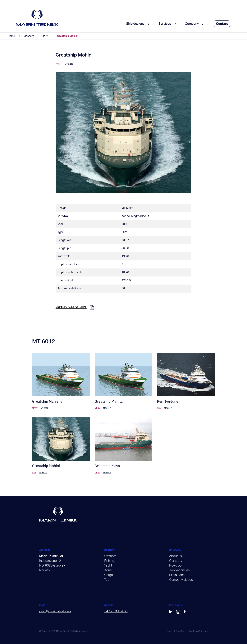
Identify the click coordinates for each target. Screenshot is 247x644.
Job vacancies (179, 570)
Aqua (108, 570)
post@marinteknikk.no (55, 611)
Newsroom (177, 566)
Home (11, 36)
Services (165, 24)
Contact (222, 24)
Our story (176, 561)
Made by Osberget (199, 631)
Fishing (109, 561)
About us (175, 556)
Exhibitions (177, 575)
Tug (107, 580)
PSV (46, 36)
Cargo (109, 575)
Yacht (108, 566)
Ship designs (135, 24)
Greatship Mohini (46, 466)
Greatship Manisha (47, 401)
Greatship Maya (107, 466)
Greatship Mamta (109, 401)
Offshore (29, 36)
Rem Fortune (168, 401)
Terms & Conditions (177, 631)
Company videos (181, 580)
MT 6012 (127, 208)
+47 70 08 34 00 (116, 611)
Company (192, 24)
